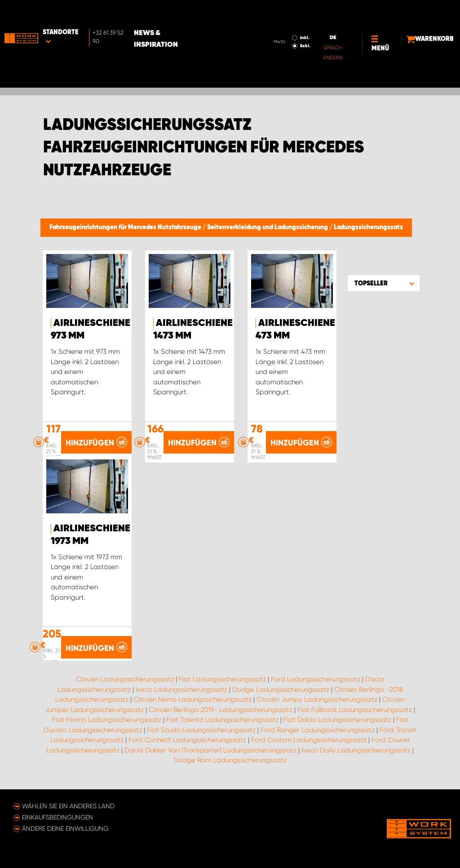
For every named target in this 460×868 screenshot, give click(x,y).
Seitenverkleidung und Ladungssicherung (268, 227)
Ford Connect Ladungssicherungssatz (187, 740)
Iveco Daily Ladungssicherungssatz (356, 751)
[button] (384, 283)
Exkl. (275, 21)
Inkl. (275, 13)
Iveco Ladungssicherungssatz (181, 690)
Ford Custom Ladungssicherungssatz (309, 740)
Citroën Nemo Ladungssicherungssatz (192, 700)
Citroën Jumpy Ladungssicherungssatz (317, 700)
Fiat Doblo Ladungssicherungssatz (337, 720)
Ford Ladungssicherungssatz (316, 680)
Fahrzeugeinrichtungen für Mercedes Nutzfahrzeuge (126, 227)
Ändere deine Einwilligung (65, 828)
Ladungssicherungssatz (368, 227)
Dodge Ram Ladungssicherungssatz (230, 761)
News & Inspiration (190, 14)
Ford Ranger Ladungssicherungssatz (318, 730)
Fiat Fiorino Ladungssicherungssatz (107, 720)
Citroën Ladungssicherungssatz (125, 680)
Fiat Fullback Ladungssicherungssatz (355, 710)
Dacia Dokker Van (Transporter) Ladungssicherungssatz (210, 751)
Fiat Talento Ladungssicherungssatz (222, 720)
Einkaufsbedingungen (57, 817)
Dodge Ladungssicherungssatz (281, 690)
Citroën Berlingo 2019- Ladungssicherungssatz (221, 710)
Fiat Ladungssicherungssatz (222, 680)
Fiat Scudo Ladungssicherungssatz (201, 730)
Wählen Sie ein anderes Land (68, 806)
